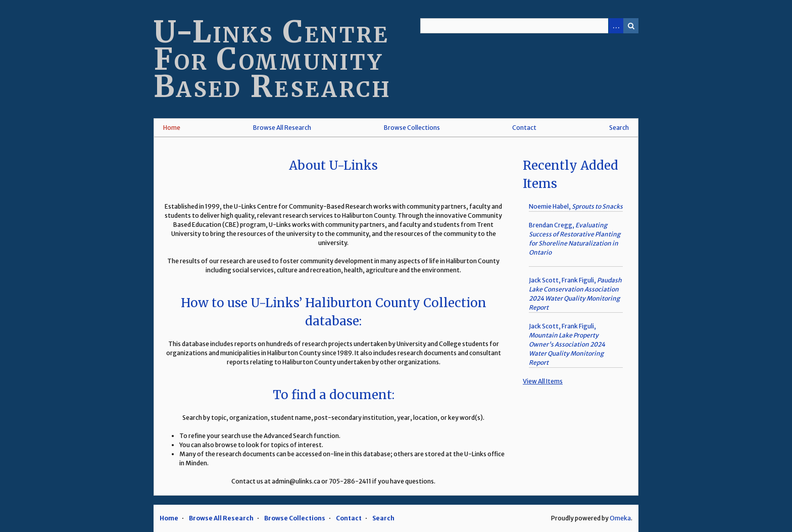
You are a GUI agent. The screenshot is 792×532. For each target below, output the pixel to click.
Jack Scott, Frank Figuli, (567, 344)
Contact (524, 128)
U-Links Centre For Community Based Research (273, 59)
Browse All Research (282, 128)
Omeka (620, 518)
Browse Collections (412, 128)
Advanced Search (616, 26)
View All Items (543, 381)
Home (172, 128)
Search (631, 26)
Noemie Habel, (576, 206)
